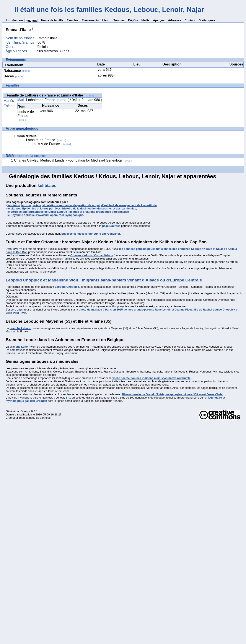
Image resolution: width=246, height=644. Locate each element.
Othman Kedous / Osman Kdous (92, 255)
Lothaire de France (46, 100)
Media (145, 20)
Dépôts (133, 20)
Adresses (174, 20)
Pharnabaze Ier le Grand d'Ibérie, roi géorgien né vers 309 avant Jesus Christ (173, 394)
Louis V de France (26, 116)
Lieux (106, 20)
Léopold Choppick (67, 287)
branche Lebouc (20, 328)
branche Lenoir (20, 347)
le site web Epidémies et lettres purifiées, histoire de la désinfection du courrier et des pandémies (72, 208)
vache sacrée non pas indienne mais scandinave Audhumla (151, 378)
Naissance (18, 71)
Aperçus (159, 20)
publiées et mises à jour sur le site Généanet (91, 234)
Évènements (90, 20)
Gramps (26, 411)
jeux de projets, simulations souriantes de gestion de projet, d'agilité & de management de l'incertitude (89, 205)
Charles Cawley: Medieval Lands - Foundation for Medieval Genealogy (74, 160)
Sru (68, 398)
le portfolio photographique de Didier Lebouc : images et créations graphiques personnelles (68, 212)
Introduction (14, 20)
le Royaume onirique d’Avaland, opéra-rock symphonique (45, 215)
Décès (14, 76)
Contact (190, 20)
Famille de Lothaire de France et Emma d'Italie (50, 95)
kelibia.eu (47, 186)
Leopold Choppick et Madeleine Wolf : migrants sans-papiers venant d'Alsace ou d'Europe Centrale (104, 280)
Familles (72, 20)
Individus (31, 21)
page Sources (111, 226)
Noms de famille (52, 20)
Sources (119, 20)
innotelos (14, 205)
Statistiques (207, 20)
